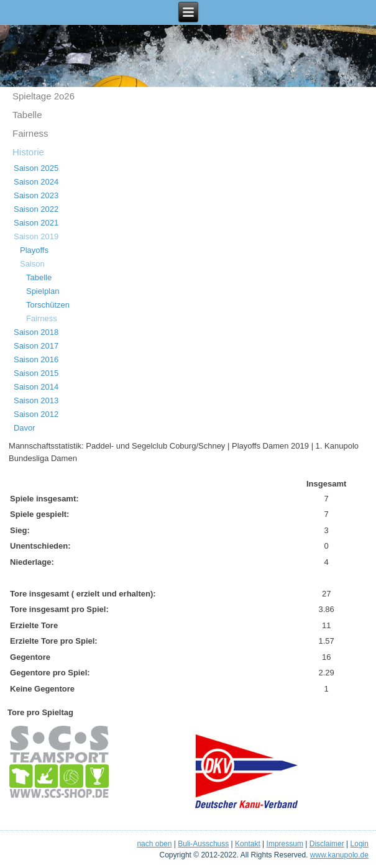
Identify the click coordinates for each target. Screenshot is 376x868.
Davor (25, 428)
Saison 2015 (36, 373)
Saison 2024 (36, 182)
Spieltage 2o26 (44, 96)
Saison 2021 (36, 223)
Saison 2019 (36, 236)
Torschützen (48, 305)
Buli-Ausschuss (203, 844)
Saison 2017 (36, 346)
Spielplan (43, 291)
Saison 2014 (36, 387)
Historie (28, 152)
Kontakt (248, 844)
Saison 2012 (36, 414)
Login (360, 844)
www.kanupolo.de (339, 855)
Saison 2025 (36, 168)
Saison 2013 (36, 400)
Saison (32, 264)
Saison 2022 (36, 209)
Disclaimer (327, 844)
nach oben (154, 844)
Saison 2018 (36, 332)
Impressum (285, 844)
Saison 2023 (36, 195)
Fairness (30, 133)
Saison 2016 (36, 359)
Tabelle (27, 115)
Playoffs (34, 250)
